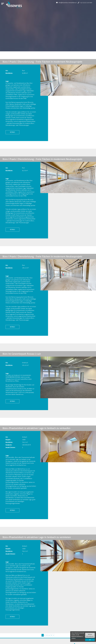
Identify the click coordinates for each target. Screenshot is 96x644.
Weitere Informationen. (90, 635)
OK (90, 640)
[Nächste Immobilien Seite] (53, 635)
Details (12, 132)
